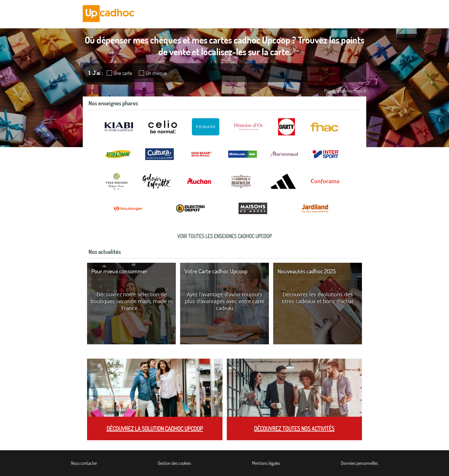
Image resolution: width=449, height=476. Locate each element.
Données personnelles (359, 463)
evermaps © (356, 91)
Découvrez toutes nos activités (294, 428)
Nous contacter (84, 463)
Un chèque (156, 73)
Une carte (123, 73)
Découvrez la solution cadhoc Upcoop (155, 428)
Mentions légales (266, 463)
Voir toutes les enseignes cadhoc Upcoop (224, 236)
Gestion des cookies (174, 463)
